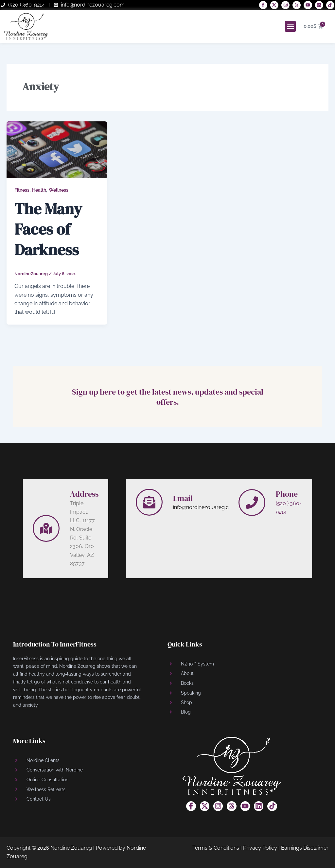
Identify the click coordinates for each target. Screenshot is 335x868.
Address (84, 494)
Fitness (22, 190)
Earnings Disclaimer (305, 848)
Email (183, 498)
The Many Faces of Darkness (48, 229)
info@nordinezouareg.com (205, 507)
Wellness (59, 190)
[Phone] (252, 503)
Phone (287, 494)
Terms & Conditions (216, 848)
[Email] (149, 502)
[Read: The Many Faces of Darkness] (57, 149)
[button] (290, 26)
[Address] (46, 528)
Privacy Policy (260, 848)
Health (39, 190)
